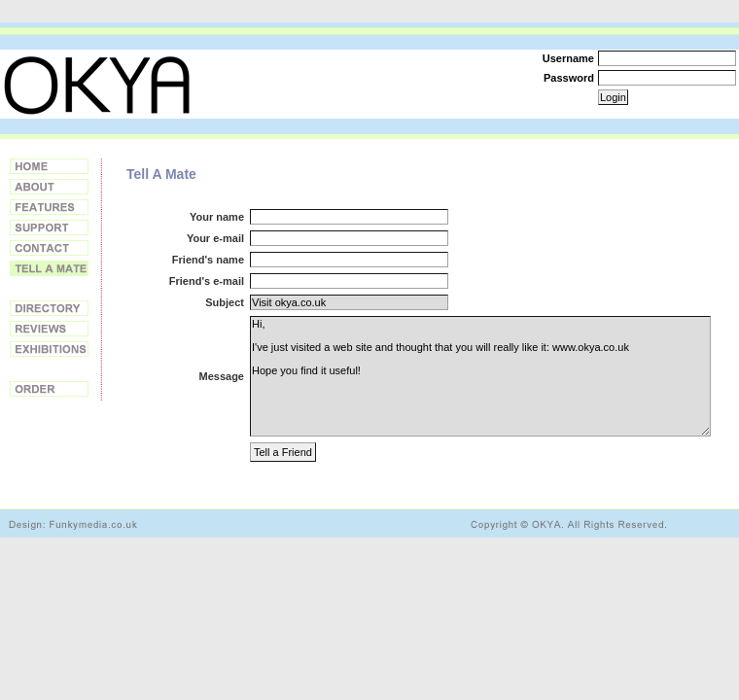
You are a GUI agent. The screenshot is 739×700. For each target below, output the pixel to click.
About (49, 187)
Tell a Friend (49, 268)
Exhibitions (49, 349)
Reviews (49, 329)
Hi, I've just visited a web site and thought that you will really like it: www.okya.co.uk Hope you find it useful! (480, 376)
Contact (49, 248)
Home (49, 166)
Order (49, 389)
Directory (49, 308)
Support (49, 227)
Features (49, 207)
